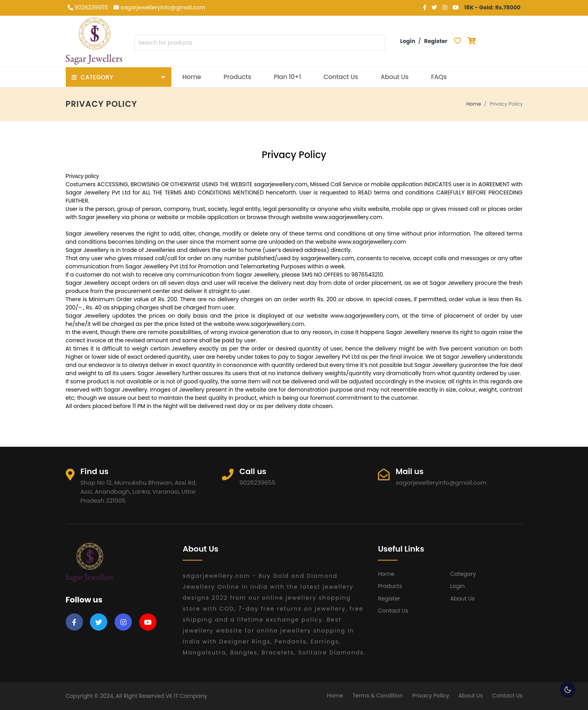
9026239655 (88, 7)
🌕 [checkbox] (568, 690)
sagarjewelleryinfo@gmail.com (159, 7)
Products (237, 77)
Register (389, 599)
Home (192, 77)
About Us (395, 77)
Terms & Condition (378, 696)
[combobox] (260, 44)
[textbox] (260, 43)
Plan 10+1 (288, 77)
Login (458, 586)
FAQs (439, 77)
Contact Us (341, 77)
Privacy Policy (431, 696)
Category (463, 574)
